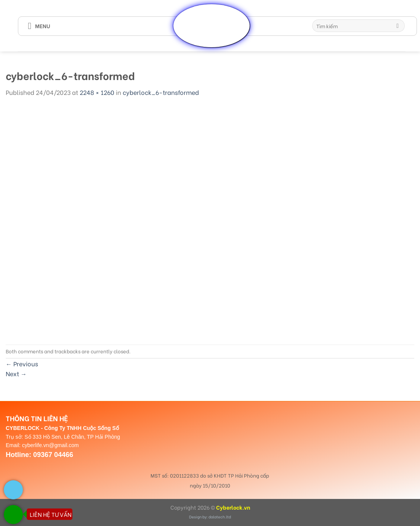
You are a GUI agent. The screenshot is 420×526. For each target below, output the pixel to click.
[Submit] (398, 26)
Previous (22, 363)
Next (16, 373)
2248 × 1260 (97, 92)
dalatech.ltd (220, 517)
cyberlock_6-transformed (161, 92)
